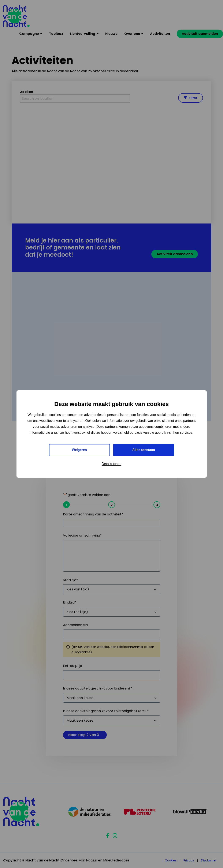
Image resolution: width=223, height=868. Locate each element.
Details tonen (111, 464)
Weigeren (79, 450)
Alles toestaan (144, 450)
